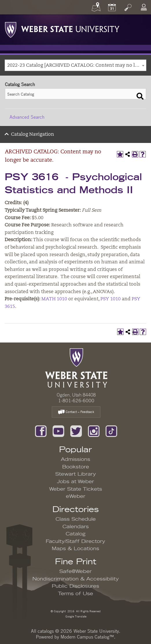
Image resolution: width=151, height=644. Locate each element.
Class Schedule (76, 519)
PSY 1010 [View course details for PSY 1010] (111, 299)
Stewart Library (76, 474)
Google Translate (75, 616)
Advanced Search (27, 117)
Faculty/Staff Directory (75, 541)
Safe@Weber (75, 572)
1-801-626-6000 (76, 401)
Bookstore (76, 467)
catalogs (46, 631)
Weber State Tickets (76, 489)
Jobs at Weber (75, 482)
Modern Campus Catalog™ (87, 637)
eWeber (76, 496)
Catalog (76, 534)
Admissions (75, 459)
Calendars (76, 527)
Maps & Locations (75, 549)
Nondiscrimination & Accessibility (76, 579)
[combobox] (75, 65)
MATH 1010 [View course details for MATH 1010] (54, 299)
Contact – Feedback (76, 412)
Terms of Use (75, 594)
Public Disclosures (75, 586)
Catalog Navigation (33, 135)
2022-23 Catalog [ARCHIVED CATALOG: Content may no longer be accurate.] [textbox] (77, 66)
